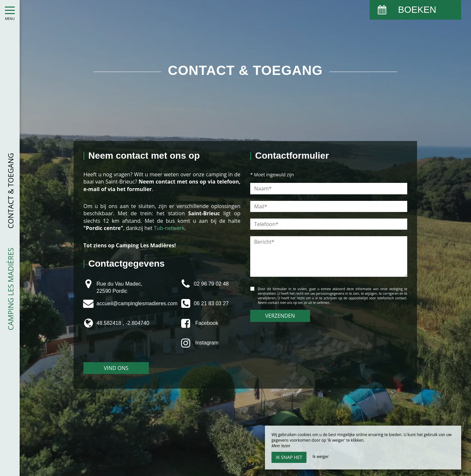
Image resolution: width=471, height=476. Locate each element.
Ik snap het (289, 457)
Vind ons (116, 368)
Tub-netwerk (169, 228)
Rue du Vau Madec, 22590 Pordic (119, 287)
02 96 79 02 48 (211, 284)
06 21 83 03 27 (211, 303)
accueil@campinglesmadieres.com (137, 303)
